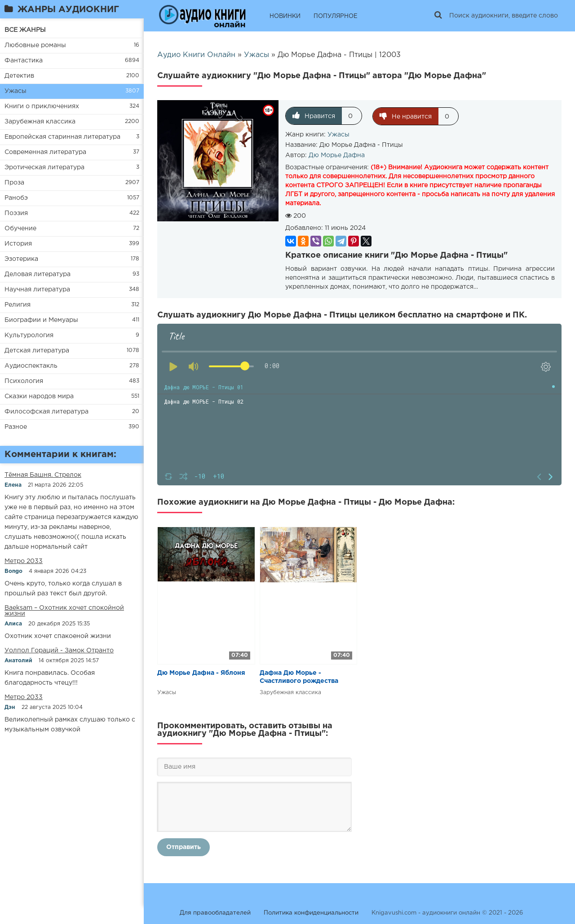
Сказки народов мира (39, 396)
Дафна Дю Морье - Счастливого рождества (299, 677)
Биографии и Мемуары (41, 320)
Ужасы (15, 91)
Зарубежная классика (40, 122)
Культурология (29, 335)
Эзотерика (21, 259)
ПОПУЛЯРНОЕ (336, 16)
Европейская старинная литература (62, 137)
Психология (24, 381)
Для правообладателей (215, 913)
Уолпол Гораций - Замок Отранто (59, 651)
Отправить (184, 847)
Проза (14, 183)
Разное (16, 427)
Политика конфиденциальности (311, 913)
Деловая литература (38, 274)
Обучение (20, 229)
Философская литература (46, 412)
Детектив (19, 76)
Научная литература (37, 290)
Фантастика (24, 61)
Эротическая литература (44, 167)
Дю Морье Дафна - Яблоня (201, 673)
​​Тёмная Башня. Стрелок (43, 475)
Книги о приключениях (42, 106)
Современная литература (45, 152)
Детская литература (37, 351)
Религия (18, 305)
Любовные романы (35, 45)
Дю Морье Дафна (337, 155)
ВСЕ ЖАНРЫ (25, 30)
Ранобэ (16, 198)
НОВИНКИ (285, 16)
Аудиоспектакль (31, 366)
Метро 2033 (24, 561)
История (18, 244)
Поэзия (16, 213)
